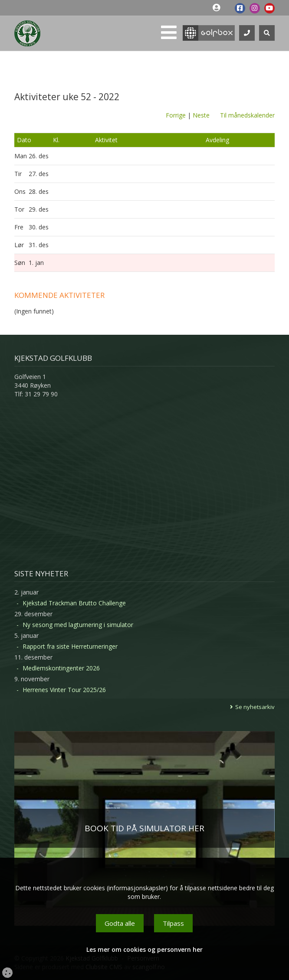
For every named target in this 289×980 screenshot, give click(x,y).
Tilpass (173, 923)
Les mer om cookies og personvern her (144, 949)
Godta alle (120, 923)
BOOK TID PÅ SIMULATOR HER (144, 828)
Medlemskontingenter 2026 (61, 668)
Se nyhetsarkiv (255, 707)
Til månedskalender (247, 115)
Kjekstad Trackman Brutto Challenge (74, 603)
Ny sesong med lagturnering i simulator (78, 625)
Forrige (176, 115)
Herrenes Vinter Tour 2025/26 (64, 690)
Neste (201, 115)
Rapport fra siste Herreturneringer (70, 646)
